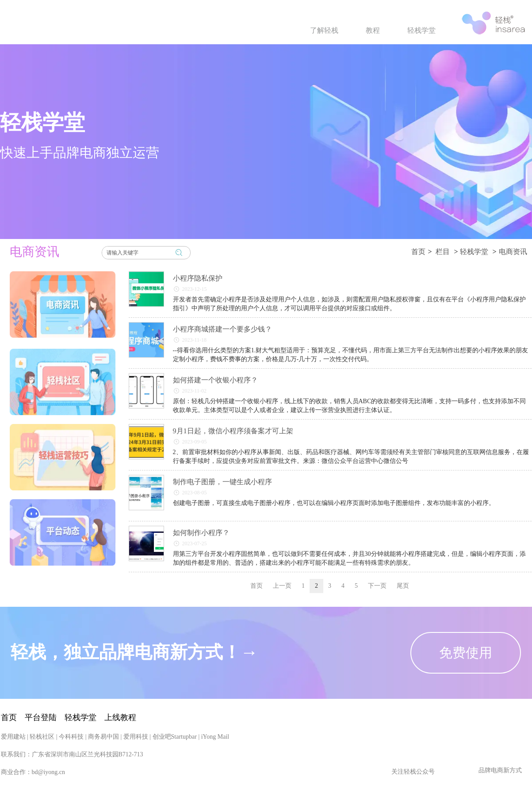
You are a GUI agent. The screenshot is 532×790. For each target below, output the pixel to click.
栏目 (443, 252)
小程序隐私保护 (198, 278)
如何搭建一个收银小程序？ (215, 380)
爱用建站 (13, 781)
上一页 (282, 586)
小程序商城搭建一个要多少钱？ (222, 329)
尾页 (403, 586)
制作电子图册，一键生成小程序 (222, 482)
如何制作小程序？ (201, 533)
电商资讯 (513, 252)
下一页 (377, 586)
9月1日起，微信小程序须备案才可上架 (233, 431)
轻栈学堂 (474, 252)
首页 (418, 252)
